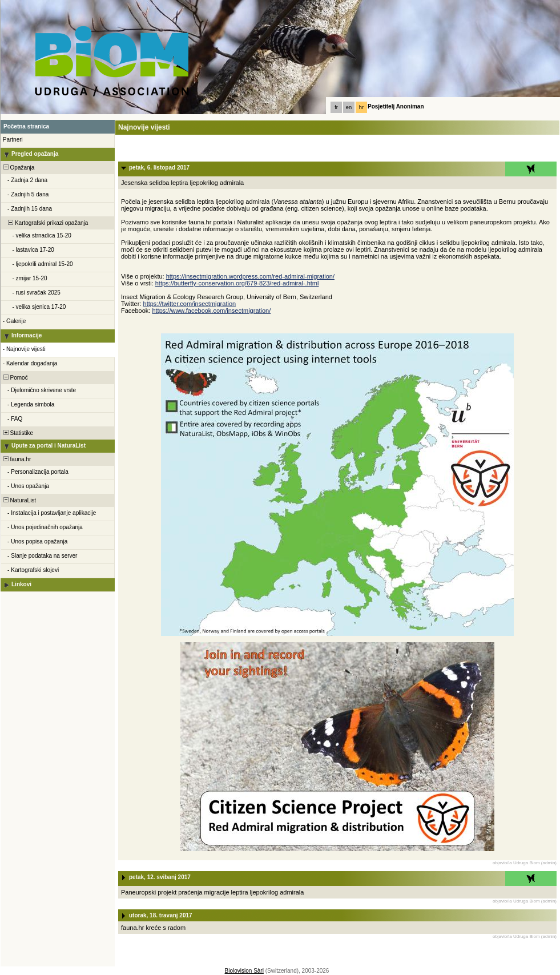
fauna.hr (16, 459)
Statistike (17, 433)
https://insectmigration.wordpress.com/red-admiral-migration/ (250, 276)
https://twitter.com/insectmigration (190, 304)
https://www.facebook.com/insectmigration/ (211, 311)
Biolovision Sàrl (244, 971)
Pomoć (15, 378)
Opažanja (18, 168)
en (349, 107)
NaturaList (19, 500)
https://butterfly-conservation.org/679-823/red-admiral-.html (237, 283)
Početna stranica (26, 126)
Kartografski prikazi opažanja (45, 223)
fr (336, 107)
